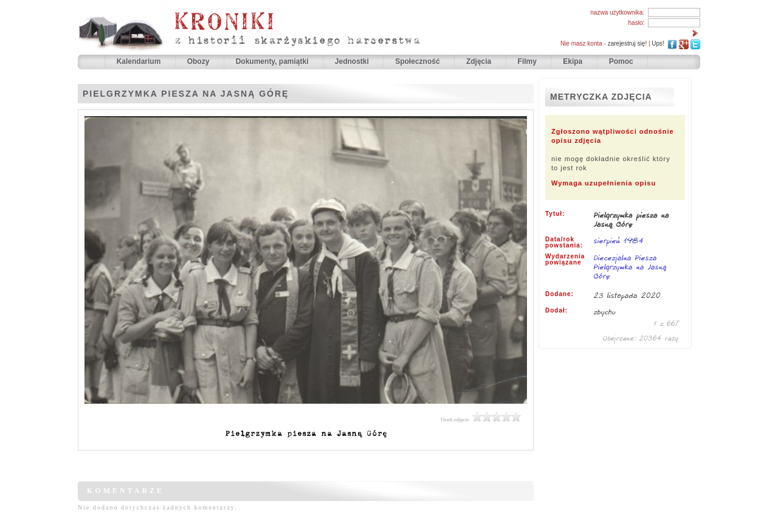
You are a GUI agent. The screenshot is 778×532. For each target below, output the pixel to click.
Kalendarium (140, 61)
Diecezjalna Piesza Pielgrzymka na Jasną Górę (630, 267)
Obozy (199, 61)
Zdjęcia (480, 61)
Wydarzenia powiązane (565, 260)
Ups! (658, 43)
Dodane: (559, 294)
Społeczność (418, 61)
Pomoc (621, 61)
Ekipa (573, 61)
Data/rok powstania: (564, 243)
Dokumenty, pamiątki (273, 61)
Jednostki (353, 61)
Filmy (527, 61)
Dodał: (556, 311)
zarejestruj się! (627, 43)
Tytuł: (555, 214)
